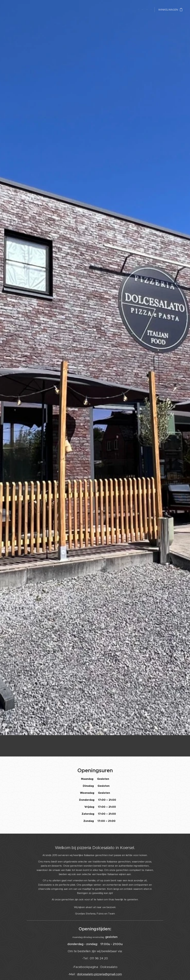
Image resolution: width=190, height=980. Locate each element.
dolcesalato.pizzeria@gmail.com (99, 974)
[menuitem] (143, 10)
